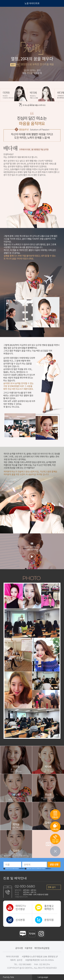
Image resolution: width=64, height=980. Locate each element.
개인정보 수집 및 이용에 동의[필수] (11, 869)
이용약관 (29, 948)
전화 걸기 (52, 887)
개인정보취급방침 (42, 948)
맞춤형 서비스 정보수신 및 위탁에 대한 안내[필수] (35, 869)
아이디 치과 (12, 3)
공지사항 (19, 948)
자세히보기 (22, 868)
